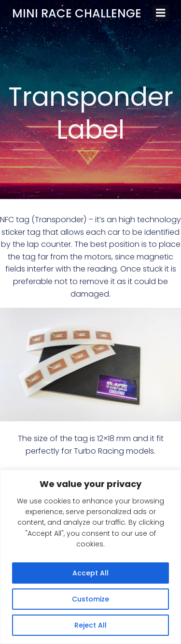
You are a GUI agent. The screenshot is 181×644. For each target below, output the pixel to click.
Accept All (90, 573)
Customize (90, 599)
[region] (90, 557)
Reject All (90, 625)
